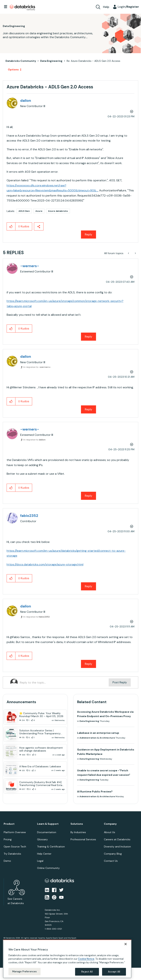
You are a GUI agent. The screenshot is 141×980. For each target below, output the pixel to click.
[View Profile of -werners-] (30, 266)
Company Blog (113, 854)
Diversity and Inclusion (117, 847)
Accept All (114, 972)
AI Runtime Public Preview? (95, 792)
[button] (11, 226)
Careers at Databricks (117, 839)
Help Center (44, 854)
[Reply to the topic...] (64, 682)
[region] (67, 959)
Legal (40, 861)
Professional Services (83, 839)
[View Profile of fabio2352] (29, 516)
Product (9, 824)
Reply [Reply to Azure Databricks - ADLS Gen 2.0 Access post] (88, 234)
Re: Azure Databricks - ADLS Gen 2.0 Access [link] (93, 61)
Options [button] (13, 69)
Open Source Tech (15, 847)
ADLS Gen (24, 211)
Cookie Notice (86, 959)
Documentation (47, 832)
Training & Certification (51, 847)
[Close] (126, 944)
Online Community (48, 868)
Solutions (77, 824)
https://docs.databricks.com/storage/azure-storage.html (45, 564)
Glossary (42, 839)
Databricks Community (22, 8)
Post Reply (120, 682)
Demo (7, 861)
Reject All (87, 972)
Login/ (128, 7)
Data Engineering (51, 61)
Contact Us (111, 861)
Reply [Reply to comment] (88, 337)
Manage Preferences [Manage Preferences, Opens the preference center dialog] (25, 971)
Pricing (8, 839)
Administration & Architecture (97, 738)
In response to (37, 367)
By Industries (78, 832)
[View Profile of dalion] (26, 100)
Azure (39, 211)
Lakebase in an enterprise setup (98, 733)
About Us (110, 832)
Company (110, 824)
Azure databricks (58, 211)
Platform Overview (15, 832)
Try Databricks (12, 854)
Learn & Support (48, 824)
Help (106, 7)
